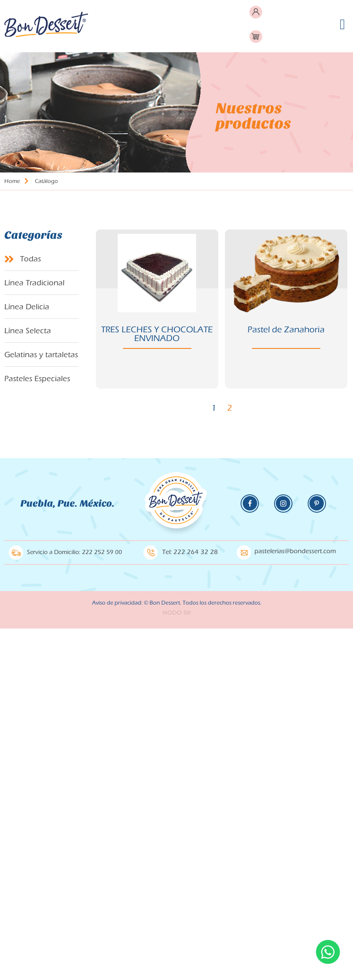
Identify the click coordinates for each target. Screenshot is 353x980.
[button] (342, 24)
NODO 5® (177, 612)
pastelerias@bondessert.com (295, 551)
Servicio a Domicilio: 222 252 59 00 (75, 552)
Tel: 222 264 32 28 (190, 552)
